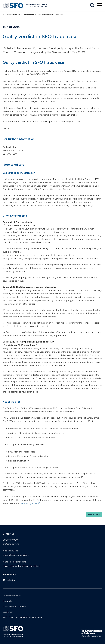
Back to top (93, 515)
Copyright (8, 601)
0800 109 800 (10, 540)
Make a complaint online (14, 562)
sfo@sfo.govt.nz (11, 544)
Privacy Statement (12, 596)
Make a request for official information (21, 566)
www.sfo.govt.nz (29, 503)
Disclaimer (8, 612)
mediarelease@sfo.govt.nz (16, 555)
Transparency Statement (15, 606)
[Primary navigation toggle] (100, 5)
